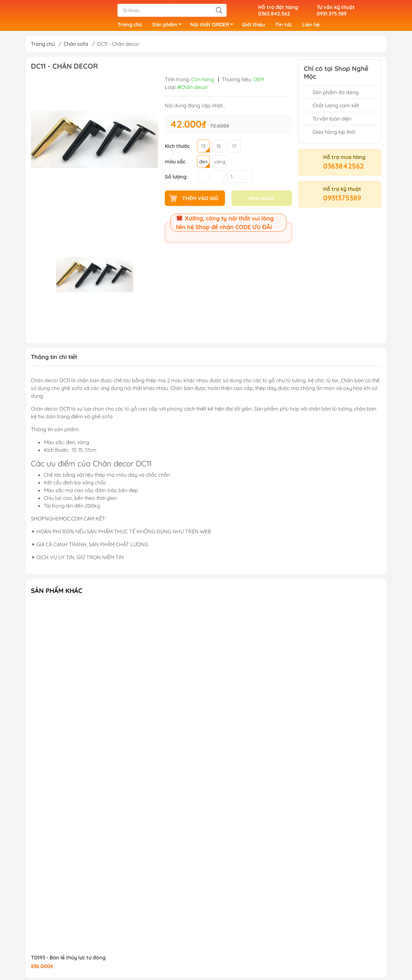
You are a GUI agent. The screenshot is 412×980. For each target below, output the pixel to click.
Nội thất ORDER (214, 27)
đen (203, 164)
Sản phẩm (169, 27)
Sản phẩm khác (57, 593)
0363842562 (343, 169)
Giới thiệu (253, 26)
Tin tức (284, 26)
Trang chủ (130, 26)
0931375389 (342, 200)
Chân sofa (76, 46)
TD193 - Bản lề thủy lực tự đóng (68, 960)
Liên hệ (311, 26)
